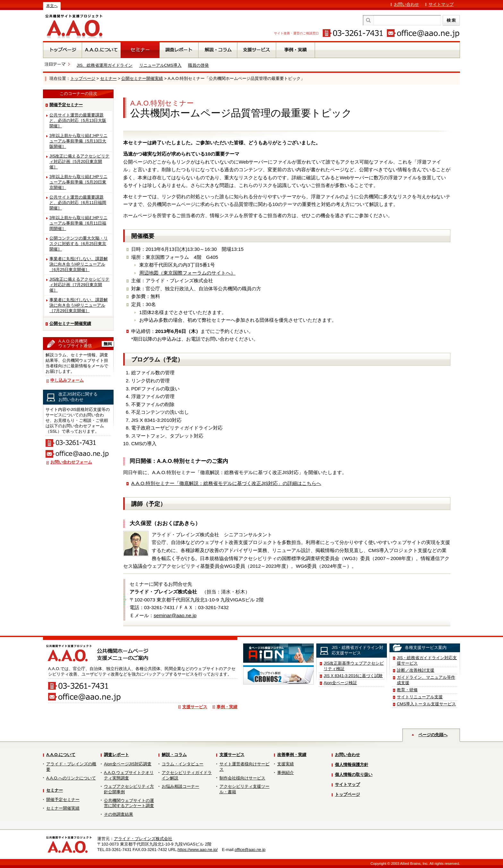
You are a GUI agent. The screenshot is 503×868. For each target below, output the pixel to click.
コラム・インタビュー (183, 764)
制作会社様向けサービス (242, 778)
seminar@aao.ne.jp (175, 615)
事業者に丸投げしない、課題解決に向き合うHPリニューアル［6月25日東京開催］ (79, 264)
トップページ (83, 78)
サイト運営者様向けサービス (244, 767)
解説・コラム (174, 755)
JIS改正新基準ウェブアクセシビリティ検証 (354, 666)
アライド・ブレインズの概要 (71, 767)
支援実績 (286, 764)
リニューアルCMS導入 (160, 65)
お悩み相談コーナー (180, 786)
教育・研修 (407, 690)
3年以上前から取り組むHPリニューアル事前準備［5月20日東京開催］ (78, 182)
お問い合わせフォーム (71, 462)
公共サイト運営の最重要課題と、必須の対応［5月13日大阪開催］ (78, 120)
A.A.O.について (61, 755)
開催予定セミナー (66, 105)
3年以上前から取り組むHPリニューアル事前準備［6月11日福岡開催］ (78, 223)
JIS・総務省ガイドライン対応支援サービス (427, 660)
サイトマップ (441, 4)
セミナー (108, 78)
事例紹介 (286, 773)
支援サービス (195, 707)
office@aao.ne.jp (250, 850)
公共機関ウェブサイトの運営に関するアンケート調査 (129, 803)
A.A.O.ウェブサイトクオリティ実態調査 (129, 775)
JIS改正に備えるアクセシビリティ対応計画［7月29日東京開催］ (80, 285)
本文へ (52, 6)
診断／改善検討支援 (416, 670)
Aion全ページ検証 (340, 683)
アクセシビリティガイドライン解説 (187, 775)
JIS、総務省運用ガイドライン (105, 65)
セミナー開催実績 (63, 808)
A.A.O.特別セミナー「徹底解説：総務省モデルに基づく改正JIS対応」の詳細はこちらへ (226, 483)
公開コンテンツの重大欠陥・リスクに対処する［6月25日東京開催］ (79, 244)
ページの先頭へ (433, 735)
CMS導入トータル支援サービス (426, 704)
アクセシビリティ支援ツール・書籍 (244, 789)
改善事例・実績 (292, 755)
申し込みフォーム (67, 380)
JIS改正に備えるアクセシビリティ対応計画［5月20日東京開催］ (80, 162)
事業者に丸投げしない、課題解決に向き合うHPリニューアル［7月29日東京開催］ (79, 305)
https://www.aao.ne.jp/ (197, 850)
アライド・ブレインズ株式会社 (143, 839)
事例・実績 (227, 707)
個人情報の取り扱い (354, 774)
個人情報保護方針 (352, 765)
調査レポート (116, 755)
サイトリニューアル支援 (420, 697)
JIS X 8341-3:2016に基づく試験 (353, 676)
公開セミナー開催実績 (142, 78)
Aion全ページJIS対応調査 (128, 764)
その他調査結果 (119, 814)
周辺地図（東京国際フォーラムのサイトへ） (187, 273)
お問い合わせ (406, 4)
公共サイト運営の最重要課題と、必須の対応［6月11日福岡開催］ (78, 203)
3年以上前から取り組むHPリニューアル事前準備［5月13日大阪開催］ (78, 141)
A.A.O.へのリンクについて (71, 778)
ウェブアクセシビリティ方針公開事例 (129, 789)
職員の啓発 (198, 65)
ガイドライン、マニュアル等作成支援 (426, 680)
